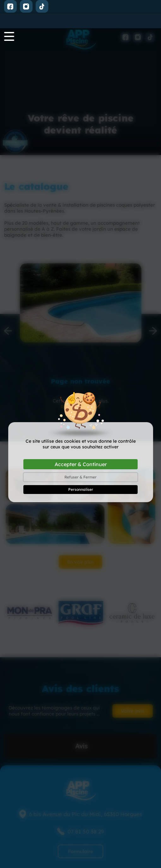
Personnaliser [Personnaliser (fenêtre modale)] (81, 461)
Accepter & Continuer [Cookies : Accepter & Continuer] (81, 436)
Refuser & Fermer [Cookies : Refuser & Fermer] (80, 449)
